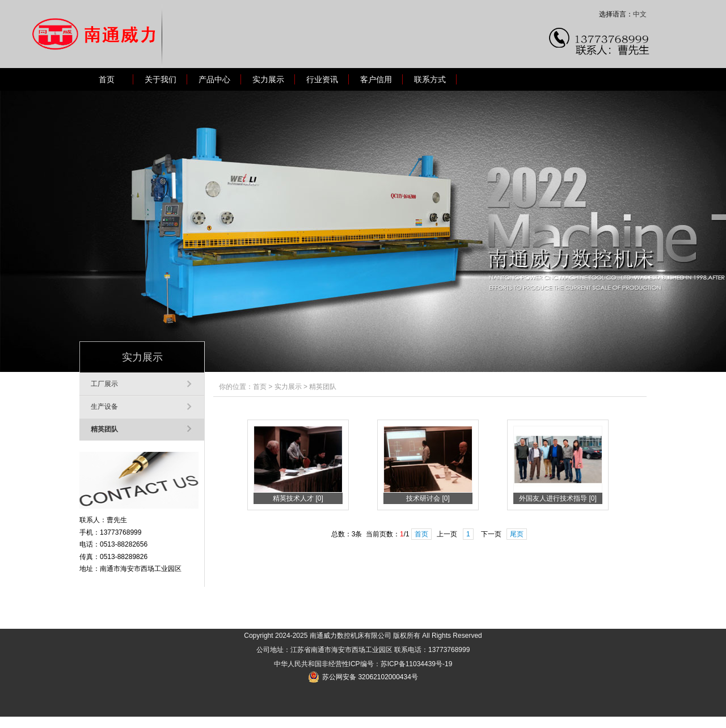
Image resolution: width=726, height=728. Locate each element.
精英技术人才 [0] (298, 498)
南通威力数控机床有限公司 (351, 636)
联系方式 (430, 79)
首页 (107, 79)
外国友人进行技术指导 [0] (558, 498)
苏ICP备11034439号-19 (417, 664)
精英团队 (104, 429)
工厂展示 (104, 384)
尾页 (517, 534)
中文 (640, 14)
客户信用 (376, 79)
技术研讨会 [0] (428, 498)
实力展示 (268, 79)
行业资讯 (322, 79)
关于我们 (161, 79)
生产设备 (104, 407)
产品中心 (214, 79)
